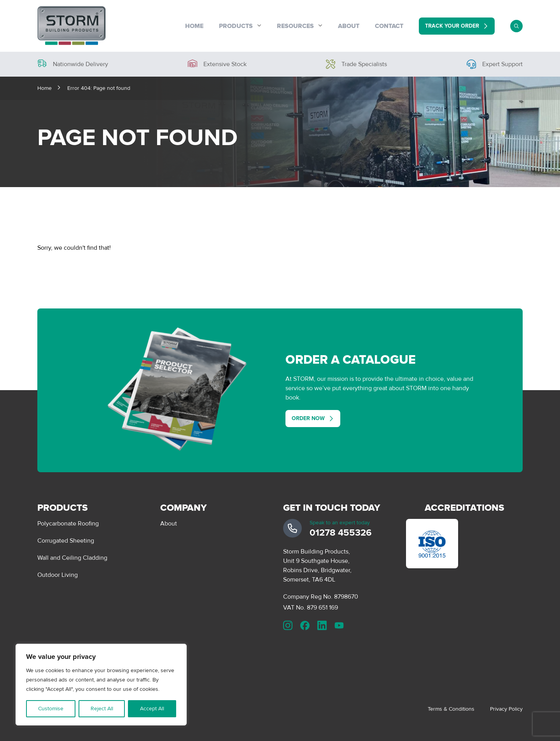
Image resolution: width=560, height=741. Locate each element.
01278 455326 (341, 533)
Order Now (308, 418)
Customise (51, 709)
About (349, 26)
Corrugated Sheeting (66, 541)
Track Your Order (452, 26)
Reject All (102, 709)
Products (236, 26)
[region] (101, 685)
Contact (389, 26)
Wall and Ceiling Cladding (72, 558)
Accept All (152, 709)
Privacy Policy (506, 709)
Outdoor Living (58, 575)
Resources (295, 26)
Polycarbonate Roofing (68, 524)
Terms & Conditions (451, 709)
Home (194, 26)
